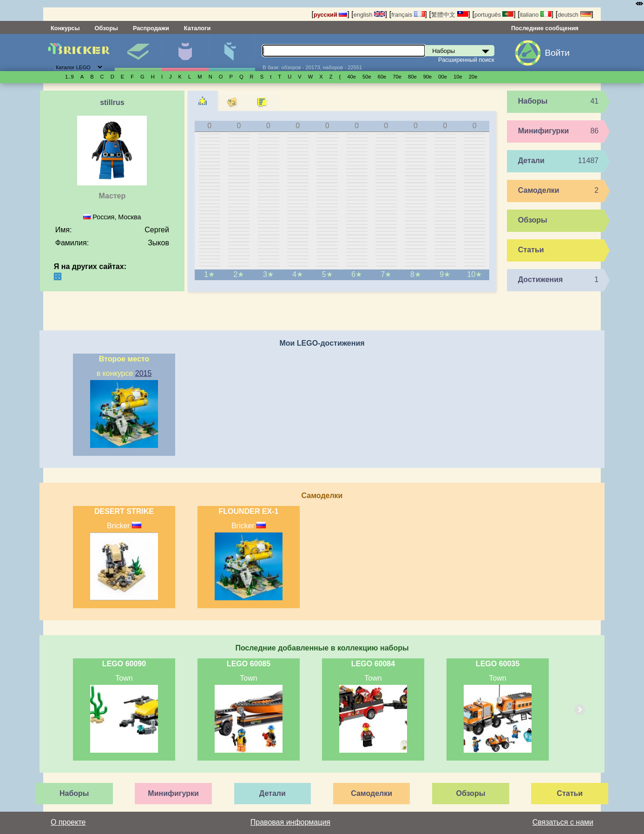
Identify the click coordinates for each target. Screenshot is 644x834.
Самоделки (539, 190)
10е (458, 77)
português (494, 15)
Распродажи (151, 28)
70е (397, 77)
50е (367, 77)
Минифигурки (185, 53)
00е (443, 77)
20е (473, 77)
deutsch (574, 15)
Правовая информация (290, 822)
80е (412, 77)
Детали (232, 53)
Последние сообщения (545, 28)
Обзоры (106, 28)
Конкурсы (65, 28)
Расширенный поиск (466, 60)
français (408, 15)
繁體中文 (450, 15)
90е (428, 77)
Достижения (541, 279)
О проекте (68, 822)
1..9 (69, 77)
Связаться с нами (563, 822)
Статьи (531, 250)
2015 (144, 373)
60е (382, 77)
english (369, 15)
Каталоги (197, 28)
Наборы (138, 53)
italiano (536, 15)
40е (352, 77)
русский (330, 15)
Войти (557, 53)
